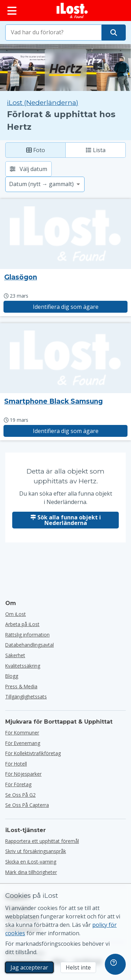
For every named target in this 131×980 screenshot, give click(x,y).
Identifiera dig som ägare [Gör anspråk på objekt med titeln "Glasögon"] (66, 307)
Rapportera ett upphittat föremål (42, 841)
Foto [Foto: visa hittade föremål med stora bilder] (36, 150)
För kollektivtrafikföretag (33, 753)
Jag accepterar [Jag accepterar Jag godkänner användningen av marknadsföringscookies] (29, 967)
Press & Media (21, 686)
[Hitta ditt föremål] (114, 33)
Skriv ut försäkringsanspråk (36, 851)
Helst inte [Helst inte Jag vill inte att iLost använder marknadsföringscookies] (78, 967)
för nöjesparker (23, 774)
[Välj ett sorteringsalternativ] (45, 184)
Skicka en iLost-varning (31, 862)
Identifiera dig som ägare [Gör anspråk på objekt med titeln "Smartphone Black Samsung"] (66, 431)
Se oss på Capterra (27, 805)
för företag (18, 784)
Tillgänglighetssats (26, 697)
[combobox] (53, 33)
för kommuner (22, 733)
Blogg (12, 676)
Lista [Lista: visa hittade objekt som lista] (96, 150)
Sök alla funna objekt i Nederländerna (66, 520)
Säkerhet (15, 655)
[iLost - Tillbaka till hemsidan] (72, 10)
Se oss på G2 (20, 795)
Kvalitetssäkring (23, 666)
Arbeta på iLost (22, 624)
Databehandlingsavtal (30, 645)
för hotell (16, 764)
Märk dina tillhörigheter (31, 872)
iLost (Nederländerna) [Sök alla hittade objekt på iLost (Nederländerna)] (43, 103)
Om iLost (16, 614)
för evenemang (23, 743)
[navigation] (115, 964)
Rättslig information (27, 635)
